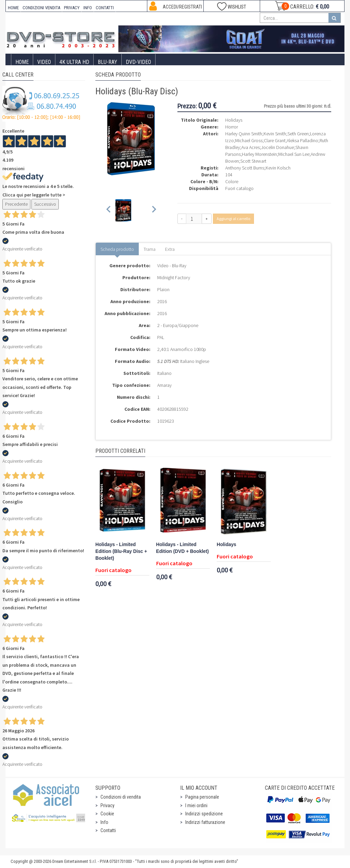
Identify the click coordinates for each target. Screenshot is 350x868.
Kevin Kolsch (278, 168)
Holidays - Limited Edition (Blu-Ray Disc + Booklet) (121, 551)
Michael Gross (249, 140)
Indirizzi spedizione (204, 814)
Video (44, 62)
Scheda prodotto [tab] (117, 249)
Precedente (16, 204)
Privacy (107, 805)
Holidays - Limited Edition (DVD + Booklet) (183, 548)
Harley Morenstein (259, 154)
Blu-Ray (107, 62)
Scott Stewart (253, 161)
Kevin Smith (275, 134)
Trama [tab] (150, 249)
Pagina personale (202, 797)
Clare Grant (275, 140)
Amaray (164, 385)
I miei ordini (196, 805)
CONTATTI (105, 8)
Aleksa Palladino (302, 140)
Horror (232, 127)
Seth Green (298, 134)
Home (22, 62)
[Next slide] (154, 210)
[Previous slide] (109, 210)
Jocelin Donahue (278, 147)
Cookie (107, 814)
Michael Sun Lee (294, 154)
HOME (13, 8)
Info (104, 822)
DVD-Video (138, 62)
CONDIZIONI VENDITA (41, 8)
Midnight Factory (174, 277)
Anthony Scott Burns (245, 168)
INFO (88, 8)
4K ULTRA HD (74, 62)
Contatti (108, 830)
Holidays (226, 545)
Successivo (45, 204)
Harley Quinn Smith (244, 134)
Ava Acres (251, 147)
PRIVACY (72, 8)
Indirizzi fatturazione (205, 822)
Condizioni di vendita (121, 797)
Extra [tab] (170, 249)
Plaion (163, 289)
